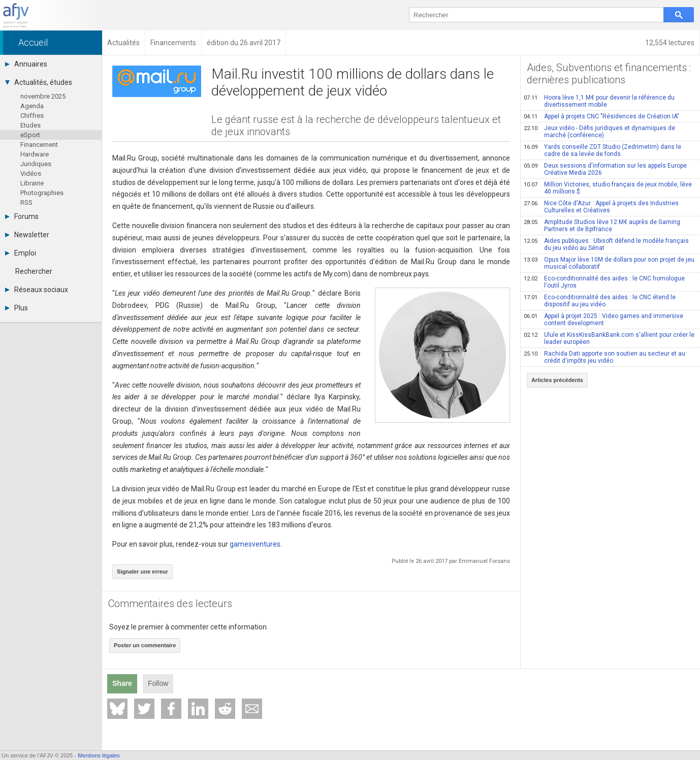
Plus (17, 308)
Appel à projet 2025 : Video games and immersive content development (603, 320)
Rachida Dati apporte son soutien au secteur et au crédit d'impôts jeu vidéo (604, 357)
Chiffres (32, 116)
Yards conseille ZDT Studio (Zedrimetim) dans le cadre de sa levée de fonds (602, 150)
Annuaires (26, 64)
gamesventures (255, 544)
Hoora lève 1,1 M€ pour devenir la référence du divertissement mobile (599, 101)
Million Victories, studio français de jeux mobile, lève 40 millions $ (608, 188)
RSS (26, 202)
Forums (22, 216)
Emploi (21, 253)
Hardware (35, 154)
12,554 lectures (670, 43)
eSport (30, 135)
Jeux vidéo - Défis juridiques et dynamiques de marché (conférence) (599, 132)
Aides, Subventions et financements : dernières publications (609, 74)
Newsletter (27, 235)
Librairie (32, 183)
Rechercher (34, 271)
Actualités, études (39, 82)
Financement (39, 145)
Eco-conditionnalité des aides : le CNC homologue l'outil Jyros (604, 282)
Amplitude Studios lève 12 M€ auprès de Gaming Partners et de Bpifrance (602, 226)
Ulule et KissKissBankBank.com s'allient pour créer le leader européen (609, 338)
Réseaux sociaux (37, 290)
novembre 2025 (43, 96)
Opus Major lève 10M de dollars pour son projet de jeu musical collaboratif (609, 263)
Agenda (32, 106)
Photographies (42, 193)
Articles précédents (557, 380)
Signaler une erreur (142, 572)
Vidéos (31, 173)
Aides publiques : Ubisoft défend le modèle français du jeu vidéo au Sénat (606, 244)
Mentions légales (99, 755)
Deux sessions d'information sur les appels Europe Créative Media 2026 (605, 169)
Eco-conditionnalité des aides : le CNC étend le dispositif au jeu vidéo (600, 301)
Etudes (30, 125)
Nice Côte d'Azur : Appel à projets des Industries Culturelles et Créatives (601, 207)
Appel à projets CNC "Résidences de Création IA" (601, 116)
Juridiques (36, 164)
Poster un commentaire (145, 645)
